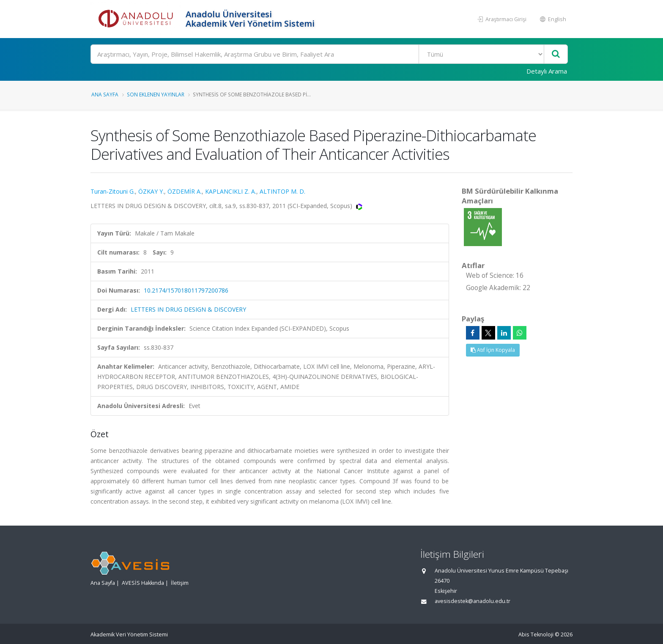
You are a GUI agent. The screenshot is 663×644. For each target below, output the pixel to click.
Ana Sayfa (105, 94)
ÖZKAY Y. (151, 191)
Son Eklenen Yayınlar (156, 94)
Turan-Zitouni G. (113, 191)
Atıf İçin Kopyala (493, 350)
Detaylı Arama (547, 71)
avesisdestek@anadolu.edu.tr (473, 601)
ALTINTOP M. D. (282, 191)
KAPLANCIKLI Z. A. (231, 191)
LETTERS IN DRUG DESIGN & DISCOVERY (188, 309)
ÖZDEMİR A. (185, 191)
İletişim (180, 583)
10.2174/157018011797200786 (186, 290)
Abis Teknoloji (536, 634)
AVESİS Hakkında (143, 583)
